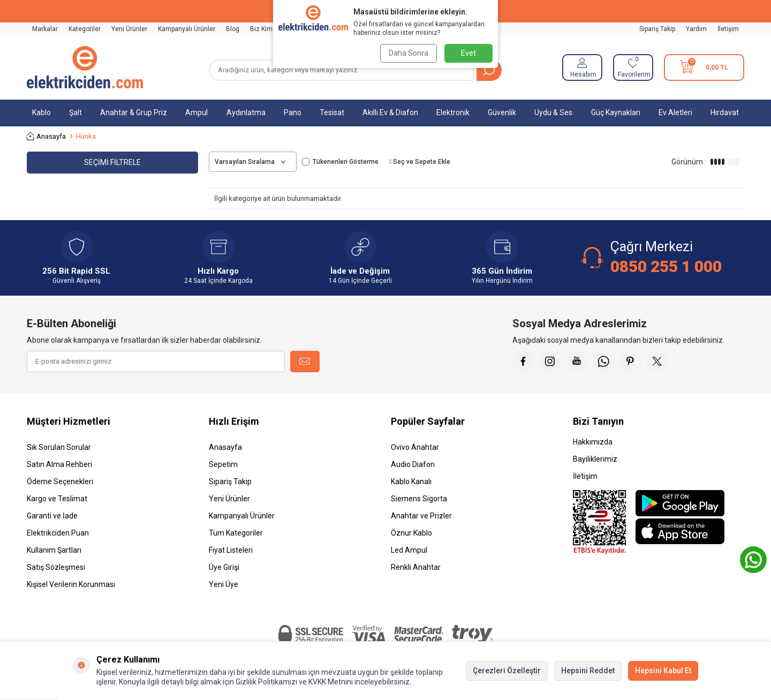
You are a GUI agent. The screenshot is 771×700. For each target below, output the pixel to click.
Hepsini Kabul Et (663, 671)
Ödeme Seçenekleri (60, 481)
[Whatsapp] (603, 362)
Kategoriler (85, 29)
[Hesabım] (582, 67)
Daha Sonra (408, 53)
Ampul (196, 112)
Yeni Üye (224, 584)
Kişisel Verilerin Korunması (71, 584)
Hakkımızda (593, 442)
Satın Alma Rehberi (59, 464)
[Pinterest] (630, 362)
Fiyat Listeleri (231, 550)
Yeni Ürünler (129, 29)
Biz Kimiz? (265, 29)
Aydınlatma (246, 112)
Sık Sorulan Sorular (59, 447)
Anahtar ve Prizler (421, 516)
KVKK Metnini (330, 682)
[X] (657, 362)
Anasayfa (46, 136)
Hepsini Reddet (588, 671)
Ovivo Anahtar (415, 447)
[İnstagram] (550, 362)
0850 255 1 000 (666, 266)
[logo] (85, 67)
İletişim (728, 29)
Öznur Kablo (411, 533)
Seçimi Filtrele (112, 162)
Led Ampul (409, 550)
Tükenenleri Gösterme (340, 162)
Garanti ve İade (52, 516)
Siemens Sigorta (419, 499)
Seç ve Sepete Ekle (420, 162)
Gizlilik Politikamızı (266, 682)
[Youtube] (577, 362)
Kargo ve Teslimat (57, 499)
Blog (233, 29)
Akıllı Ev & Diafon (390, 112)
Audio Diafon (413, 464)
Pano (293, 112)
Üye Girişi (224, 567)
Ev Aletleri (675, 112)
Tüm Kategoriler (236, 533)
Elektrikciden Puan (58, 533)
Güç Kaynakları (616, 112)
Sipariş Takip (657, 29)
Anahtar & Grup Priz (134, 112)
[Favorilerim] (633, 67)
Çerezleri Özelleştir (507, 671)
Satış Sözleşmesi (56, 567)
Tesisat (332, 112)
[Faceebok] (523, 362)
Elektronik (453, 112)
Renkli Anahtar (416, 567)
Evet (468, 53)
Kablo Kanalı (411, 481)
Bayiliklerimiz (595, 459)
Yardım (696, 29)
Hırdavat (725, 112)
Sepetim (223, 464)
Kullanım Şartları (54, 550)
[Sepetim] (704, 67)
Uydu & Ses (553, 112)
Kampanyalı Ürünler (187, 29)
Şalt (75, 112)
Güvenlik (502, 112)
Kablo (41, 112)
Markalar (45, 29)
